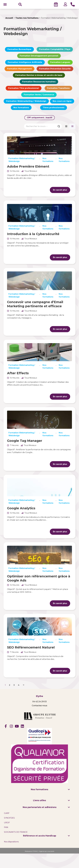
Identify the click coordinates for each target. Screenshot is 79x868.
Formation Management (19, 70)
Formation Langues (60, 63)
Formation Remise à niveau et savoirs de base (39, 76)
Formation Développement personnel (39, 57)
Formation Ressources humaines (39, 82)
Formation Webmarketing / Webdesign (26, 102)
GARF (7, 814)
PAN (6, 828)
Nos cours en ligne (62, 102)
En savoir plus (60, 191)
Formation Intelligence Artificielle (25, 63)
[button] (5, 5)
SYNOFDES (9, 819)
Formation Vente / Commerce (39, 95)
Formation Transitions (58, 89)
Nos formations (21, 108)
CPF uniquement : (40, 118)
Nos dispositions (11, 842)
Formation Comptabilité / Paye (55, 50)
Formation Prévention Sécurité (55, 70)
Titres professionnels (54, 108)
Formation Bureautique (19, 50)
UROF (7, 823)
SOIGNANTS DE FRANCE (16, 833)
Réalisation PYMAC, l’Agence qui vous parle (39, 852)
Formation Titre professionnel (24, 89)
